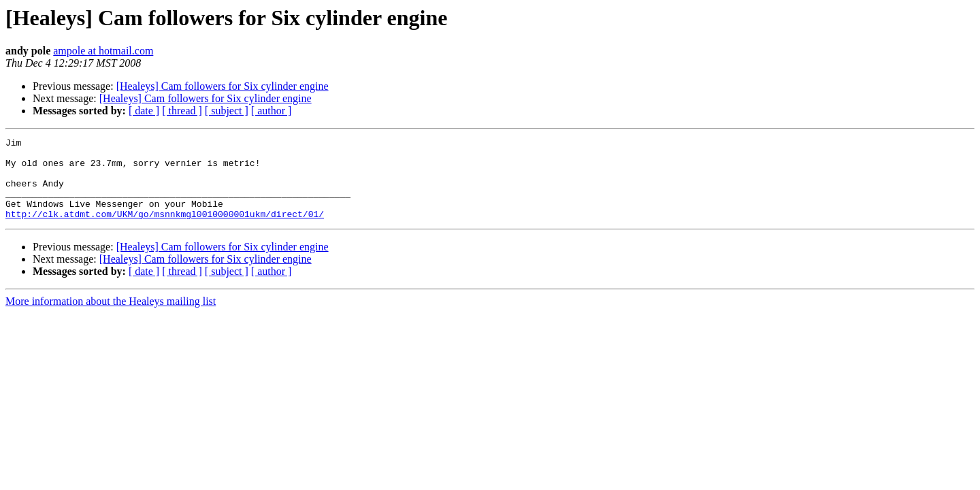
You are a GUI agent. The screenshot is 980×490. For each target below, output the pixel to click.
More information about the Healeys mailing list (111, 317)
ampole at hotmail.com (103, 51)
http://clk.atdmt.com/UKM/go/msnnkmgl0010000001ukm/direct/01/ (165, 230)
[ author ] (272, 111)
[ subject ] (227, 111)
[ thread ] (182, 111)
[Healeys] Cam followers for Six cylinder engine (223, 86)
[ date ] (144, 111)
